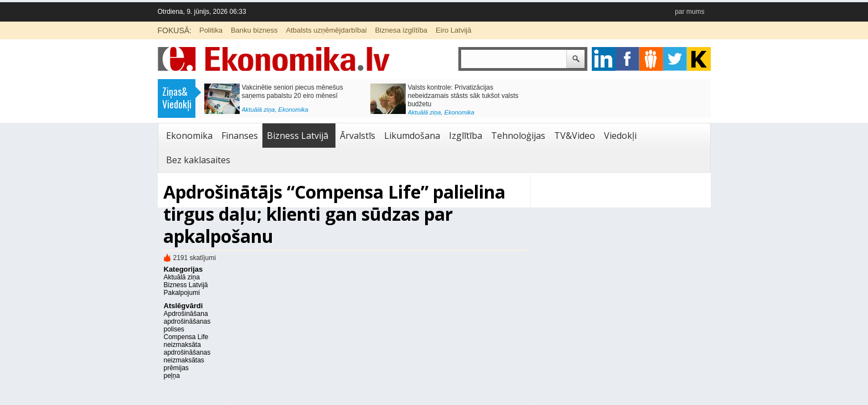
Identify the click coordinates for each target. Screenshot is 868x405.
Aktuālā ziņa (259, 110)
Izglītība (466, 136)
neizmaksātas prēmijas (184, 364)
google (604, 59)
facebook (627, 59)
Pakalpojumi (182, 293)
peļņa (172, 376)
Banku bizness (254, 30)
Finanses (240, 136)
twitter (675, 59)
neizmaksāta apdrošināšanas (187, 349)
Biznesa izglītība (401, 30)
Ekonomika (293, 110)
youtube (699, 59)
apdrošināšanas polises (187, 325)
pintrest (651, 59)
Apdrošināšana (186, 314)
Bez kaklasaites (198, 160)
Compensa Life (186, 337)
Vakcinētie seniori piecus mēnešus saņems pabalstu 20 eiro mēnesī (293, 92)
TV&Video (575, 136)
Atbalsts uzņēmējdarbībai (326, 30)
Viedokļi (620, 136)
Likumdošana (412, 136)
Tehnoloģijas (518, 136)
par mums (689, 12)
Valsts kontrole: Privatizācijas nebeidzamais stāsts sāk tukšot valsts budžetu (463, 96)
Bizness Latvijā (298, 136)
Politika (211, 30)
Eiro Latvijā (453, 30)
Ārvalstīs (358, 136)
